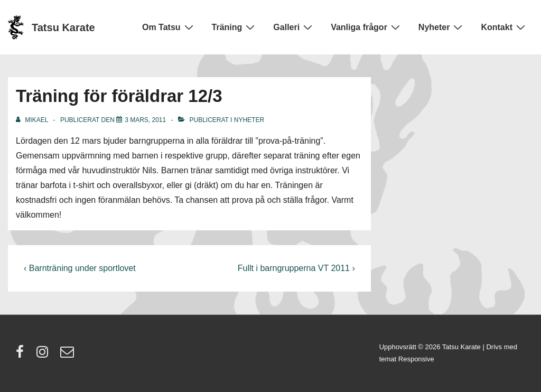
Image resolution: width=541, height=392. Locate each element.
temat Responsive (407, 359)
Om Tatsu (169, 27)
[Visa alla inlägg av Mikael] (33, 120)
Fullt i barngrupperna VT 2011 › (296, 268)
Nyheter (442, 27)
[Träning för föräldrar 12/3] (145, 120)
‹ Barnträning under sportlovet (80, 268)
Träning (235, 27)
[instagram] (45, 355)
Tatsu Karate (63, 27)
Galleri (294, 27)
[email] (68, 355)
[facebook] (22, 355)
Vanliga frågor (367, 27)
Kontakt (504, 27)
